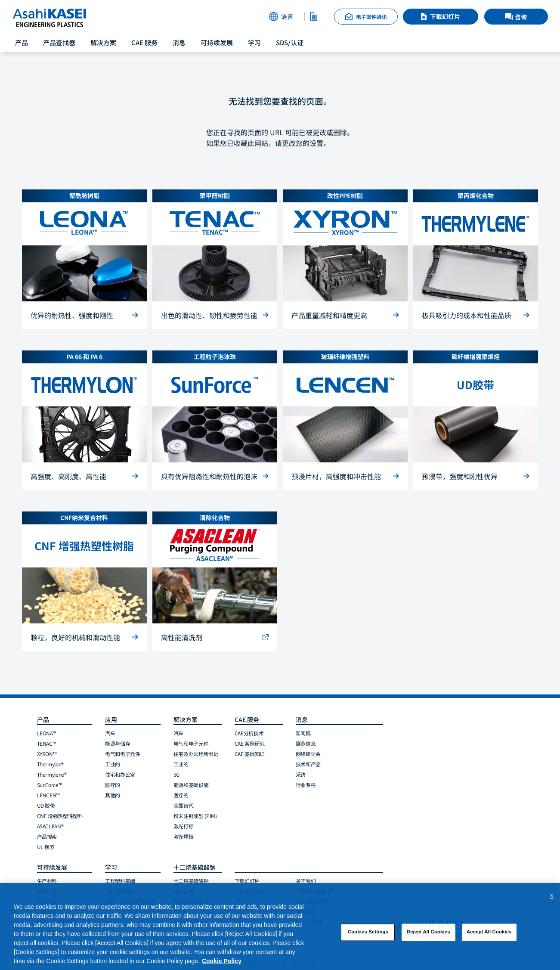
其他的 (113, 795)
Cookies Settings (368, 935)
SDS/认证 (290, 42)
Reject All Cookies (429, 935)
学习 (254, 42)
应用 (111, 719)
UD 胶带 (46, 805)
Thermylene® (52, 774)
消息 (179, 42)
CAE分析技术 (249, 733)
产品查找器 (59, 42)
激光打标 (184, 826)
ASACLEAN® (50, 826)
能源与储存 (118, 743)
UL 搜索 (46, 847)
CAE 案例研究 (250, 743)
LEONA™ (47, 733)
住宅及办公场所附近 (196, 754)
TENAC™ (47, 743)
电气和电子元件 (122, 754)
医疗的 (113, 785)
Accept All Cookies (489, 935)
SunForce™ (50, 785)
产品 (22, 42)
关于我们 (306, 881)
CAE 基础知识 (250, 754)
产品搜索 (47, 836)
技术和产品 (308, 764)
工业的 (113, 764)
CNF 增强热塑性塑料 (60, 816)
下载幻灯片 (445, 16)
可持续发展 (217, 42)
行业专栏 (306, 785)
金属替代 (184, 805)
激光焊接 (184, 836)
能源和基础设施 (191, 785)
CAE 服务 (144, 42)
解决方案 (103, 42)
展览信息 (306, 743)
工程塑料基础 (120, 881)
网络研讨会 (308, 754)
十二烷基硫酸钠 (191, 881)
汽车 (110, 733)
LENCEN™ (48, 795)
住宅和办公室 (120, 774)
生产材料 (47, 881)
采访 (301, 774)
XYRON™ (47, 754)
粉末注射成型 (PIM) (195, 816)
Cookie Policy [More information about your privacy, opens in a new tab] (222, 964)
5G (176, 774)
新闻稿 (303, 733)
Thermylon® (50, 764)
